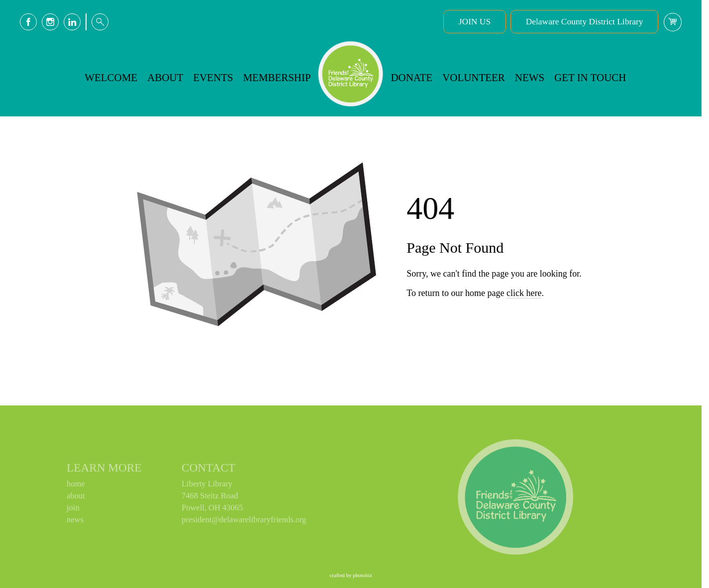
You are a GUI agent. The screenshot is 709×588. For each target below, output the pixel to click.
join (73, 510)
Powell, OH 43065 (212, 510)
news (75, 522)
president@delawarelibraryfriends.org (244, 522)
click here (524, 322)
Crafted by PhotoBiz (351, 575)
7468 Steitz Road (210, 498)
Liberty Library (207, 486)
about (76, 498)
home (76, 486)
